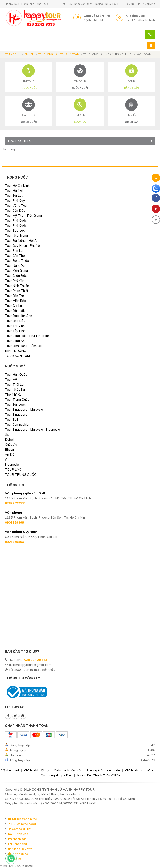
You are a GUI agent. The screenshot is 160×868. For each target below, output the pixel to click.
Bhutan (10, 450)
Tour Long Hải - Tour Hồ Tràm (59, 54)
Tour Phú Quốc (16, 221)
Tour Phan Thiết (17, 291)
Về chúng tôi (10, 770)
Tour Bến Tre (14, 296)
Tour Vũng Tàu (16, 206)
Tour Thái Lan (15, 384)
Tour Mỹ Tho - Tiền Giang (23, 216)
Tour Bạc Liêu (15, 321)
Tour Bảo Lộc (15, 231)
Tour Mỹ (11, 379)
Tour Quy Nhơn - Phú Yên (23, 246)
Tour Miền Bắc (15, 301)
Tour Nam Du (15, 266)
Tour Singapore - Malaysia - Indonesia (32, 430)
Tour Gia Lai (14, 306)
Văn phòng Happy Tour (56, 775)
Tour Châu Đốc (16, 276)
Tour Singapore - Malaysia (24, 409)
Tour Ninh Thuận (17, 286)
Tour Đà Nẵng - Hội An (22, 241)
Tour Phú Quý (15, 201)
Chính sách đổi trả (36, 770)
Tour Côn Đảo (15, 211)
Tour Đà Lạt (14, 196)
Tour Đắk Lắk (15, 311)
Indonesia (12, 465)
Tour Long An (15, 341)
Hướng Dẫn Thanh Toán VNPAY (99, 775)
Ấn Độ (10, 455)
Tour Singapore (16, 415)
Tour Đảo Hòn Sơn (19, 316)
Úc (7, 435)
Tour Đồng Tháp (17, 261)
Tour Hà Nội (14, 191)
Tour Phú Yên (15, 281)
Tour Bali (11, 420)
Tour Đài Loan (15, 404)
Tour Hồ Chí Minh (17, 186)
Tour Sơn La (14, 251)
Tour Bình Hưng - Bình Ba (23, 346)
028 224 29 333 (36, 660)
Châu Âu (11, 445)
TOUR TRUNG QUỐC (21, 475)
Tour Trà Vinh (15, 326)
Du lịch (29, 54)
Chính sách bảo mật (68, 770)
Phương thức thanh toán (103, 770)
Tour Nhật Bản (16, 389)
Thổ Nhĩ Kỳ (13, 394)
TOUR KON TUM (17, 356)
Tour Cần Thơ (15, 256)
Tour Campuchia (17, 425)
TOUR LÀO (13, 470)
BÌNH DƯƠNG (16, 351)
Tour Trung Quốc (17, 399)
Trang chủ (13, 54)
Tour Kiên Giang (16, 271)
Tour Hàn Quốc (16, 374)
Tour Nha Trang (16, 236)
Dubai (9, 440)
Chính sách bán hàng (140, 770)
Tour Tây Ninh (15, 331)
